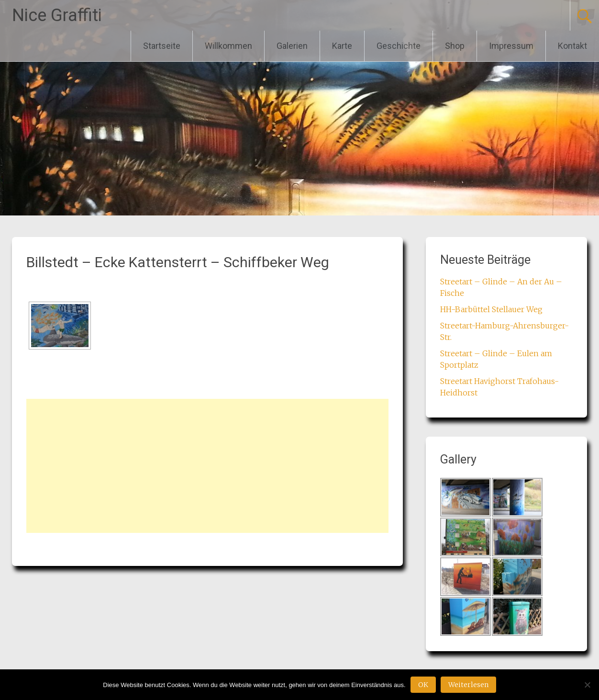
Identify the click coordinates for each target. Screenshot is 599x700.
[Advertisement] (207, 466)
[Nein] (587, 685)
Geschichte (399, 46)
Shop (455, 46)
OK (423, 685)
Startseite (162, 46)
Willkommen (228, 46)
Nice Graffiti (57, 15)
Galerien (292, 46)
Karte (342, 46)
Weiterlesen (468, 685)
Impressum (511, 46)
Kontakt (572, 46)
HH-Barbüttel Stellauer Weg (491, 309)
